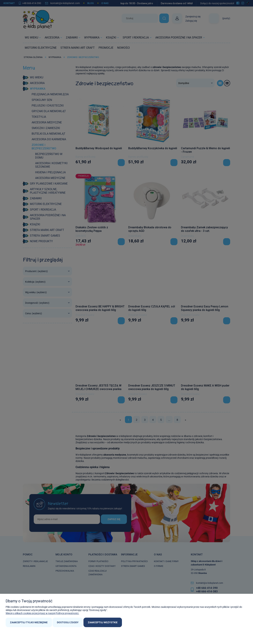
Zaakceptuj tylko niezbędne (29, 622)
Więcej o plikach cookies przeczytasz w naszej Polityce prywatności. (42, 613)
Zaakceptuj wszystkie (103, 622)
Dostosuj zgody (68, 622)
